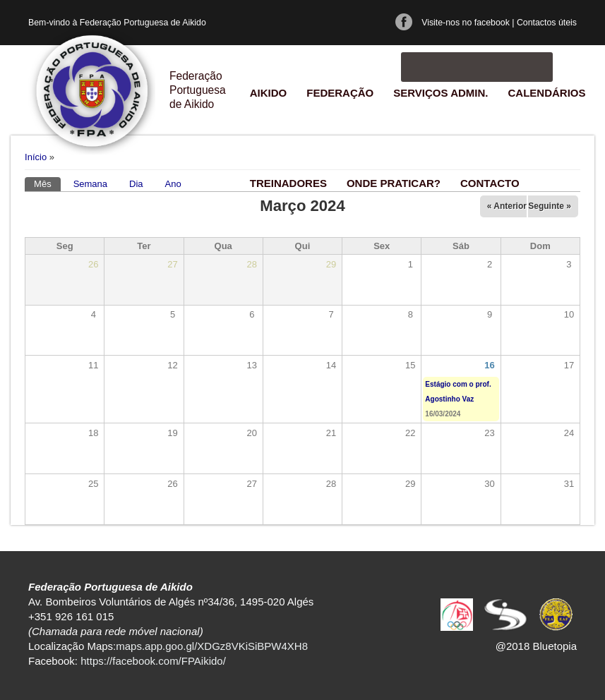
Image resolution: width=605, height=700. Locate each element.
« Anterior (507, 206)
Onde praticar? (394, 183)
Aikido (269, 93)
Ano (173, 184)
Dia (136, 184)
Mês (47, 183)
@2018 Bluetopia (536, 646)
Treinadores (288, 183)
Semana (90, 184)
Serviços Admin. (441, 93)
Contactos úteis (547, 23)
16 (489, 365)
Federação (340, 93)
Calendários (546, 93)
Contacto (490, 183)
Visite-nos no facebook (466, 23)
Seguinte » (550, 206)
